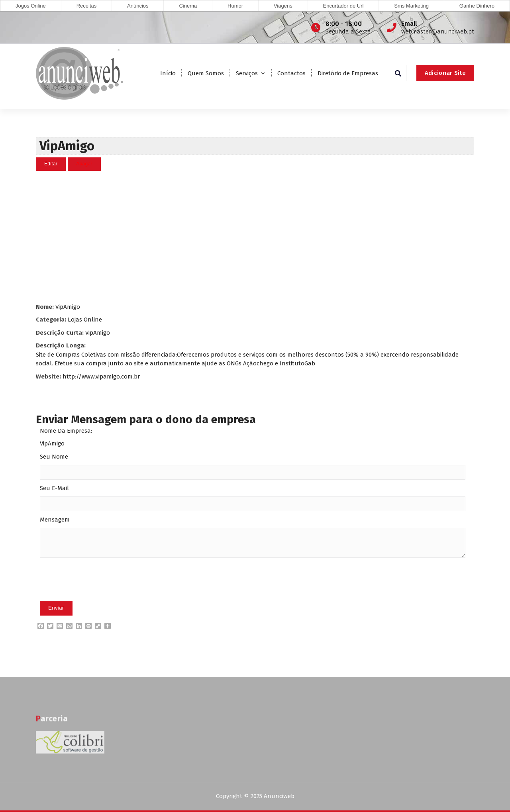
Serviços (247, 73)
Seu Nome (54, 456)
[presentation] (100, 592)
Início (168, 73)
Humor (235, 6)
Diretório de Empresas (348, 73)
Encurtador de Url (343, 6)
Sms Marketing (411, 6)
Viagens (283, 6)
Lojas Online (85, 319)
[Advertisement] (255, 236)
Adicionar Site (445, 73)
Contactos (291, 73)
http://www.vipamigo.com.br (101, 376)
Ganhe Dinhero (477, 6)
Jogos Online (31, 6)
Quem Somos (206, 73)
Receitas (87, 6)
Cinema (188, 6)
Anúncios (138, 6)
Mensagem (55, 519)
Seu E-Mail (54, 488)
